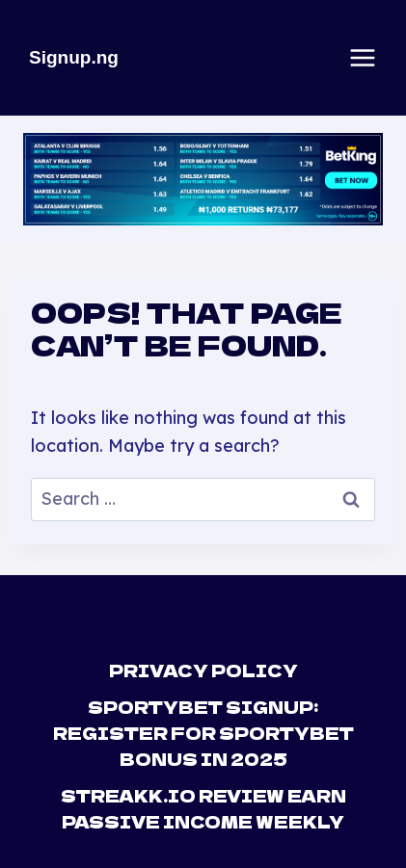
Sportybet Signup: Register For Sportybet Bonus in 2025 (203, 733)
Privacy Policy (203, 670)
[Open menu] (363, 58)
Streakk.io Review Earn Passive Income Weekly (203, 808)
